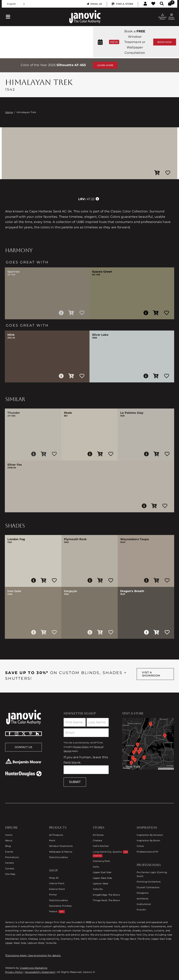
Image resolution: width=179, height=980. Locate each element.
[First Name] (75, 722)
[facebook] (10, 734)
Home (9, 112)
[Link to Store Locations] (148, 744)
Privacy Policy (81, 747)
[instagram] (17, 734)
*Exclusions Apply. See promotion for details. (33, 955)
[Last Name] (98, 722)
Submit (75, 782)
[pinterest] (31, 734)
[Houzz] (37, 734)
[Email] (86, 733)
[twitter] (24, 734)
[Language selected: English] (16, 4)
